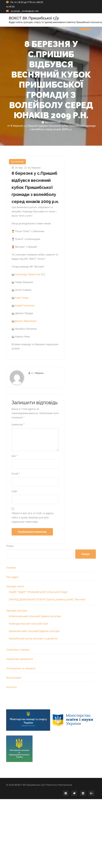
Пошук (10, 546)
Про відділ (12, 577)
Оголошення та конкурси (21, 668)
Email (16, 474)
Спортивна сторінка (18, 650)
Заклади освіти (15, 586)
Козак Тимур (21, 298)
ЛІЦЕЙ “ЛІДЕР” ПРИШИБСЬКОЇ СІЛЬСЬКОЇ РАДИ (38, 592)
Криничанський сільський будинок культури (34, 631)
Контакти (11, 687)
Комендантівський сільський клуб (28, 624)
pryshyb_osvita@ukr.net (22, 11)
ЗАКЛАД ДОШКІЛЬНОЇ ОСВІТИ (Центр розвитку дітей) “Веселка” (47, 599)
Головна (11, 568)
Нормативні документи (20, 659)
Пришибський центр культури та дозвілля (33, 639)
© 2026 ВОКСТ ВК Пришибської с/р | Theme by (32, 785)
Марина (39, 373)
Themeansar (65, 785)
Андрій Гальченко (24, 305)
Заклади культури (17, 611)
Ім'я (15, 456)
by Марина (34, 168)
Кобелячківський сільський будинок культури (35, 616)
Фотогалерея (14, 678)
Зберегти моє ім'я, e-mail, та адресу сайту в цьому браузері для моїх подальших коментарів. (33, 517)
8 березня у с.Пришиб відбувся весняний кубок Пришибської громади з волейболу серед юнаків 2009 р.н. (53, 127)
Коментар (18, 425)
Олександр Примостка (27, 274)
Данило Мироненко (25, 321)
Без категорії (53, 122)
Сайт (14, 491)
